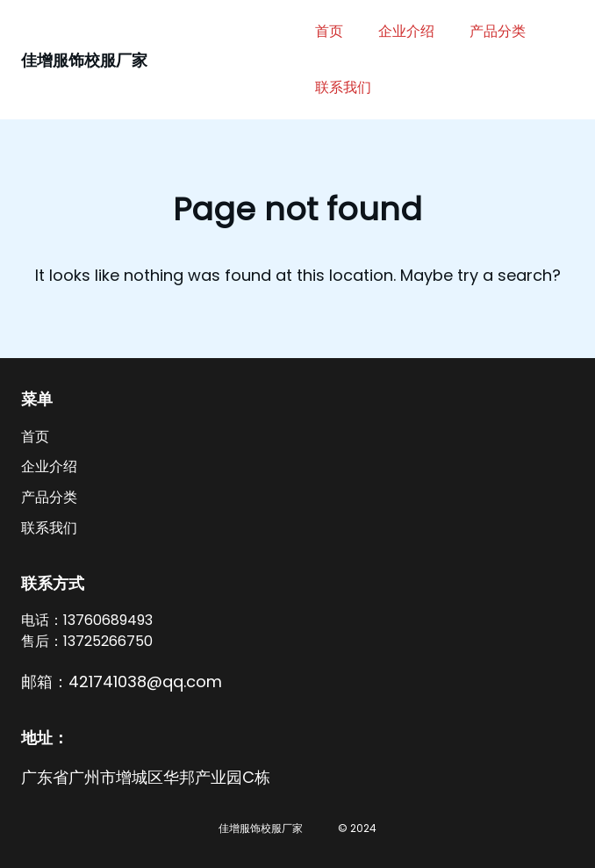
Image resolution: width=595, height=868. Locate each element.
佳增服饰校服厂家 (84, 60)
